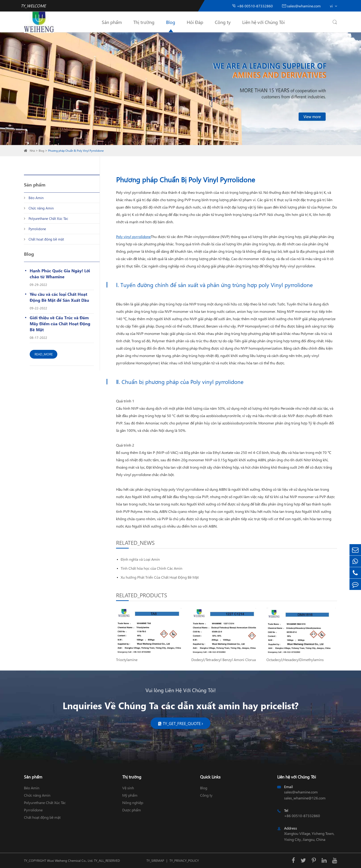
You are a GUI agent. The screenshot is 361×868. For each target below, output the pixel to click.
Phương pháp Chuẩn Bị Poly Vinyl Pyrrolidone (76, 151)
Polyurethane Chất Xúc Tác (48, 218)
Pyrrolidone (37, 229)
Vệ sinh (128, 788)
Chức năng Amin (41, 208)
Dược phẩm (132, 810)
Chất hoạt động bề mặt (46, 239)
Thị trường (144, 22)
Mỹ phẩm (130, 795)
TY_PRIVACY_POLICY (184, 861)
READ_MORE (44, 354)
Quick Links (210, 777)
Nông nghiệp (133, 803)
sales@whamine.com (301, 6)
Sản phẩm (112, 22)
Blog (171, 22)
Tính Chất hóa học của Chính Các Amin (151, 568)
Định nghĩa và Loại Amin (140, 559)
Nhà (32, 151)
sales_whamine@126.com (305, 798)
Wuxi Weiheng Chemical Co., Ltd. (70, 861)
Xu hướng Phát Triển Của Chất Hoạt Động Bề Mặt (160, 577)
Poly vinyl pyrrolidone (133, 237)
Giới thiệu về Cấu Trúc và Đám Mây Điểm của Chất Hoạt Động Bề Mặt (60, 324)
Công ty (223, 22)
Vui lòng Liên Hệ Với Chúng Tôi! (181, 690)
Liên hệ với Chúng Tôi (263, 22)
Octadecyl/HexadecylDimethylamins (295, 660)
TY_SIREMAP (155, 861)
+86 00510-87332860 (252, 6)
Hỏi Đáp (195, 22)
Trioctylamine (127, 660)
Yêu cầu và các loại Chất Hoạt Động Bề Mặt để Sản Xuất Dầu (59, 297)
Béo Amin (36, 198)
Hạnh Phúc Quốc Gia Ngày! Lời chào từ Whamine (60, 274)
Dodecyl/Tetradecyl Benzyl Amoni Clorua (224, 660)
